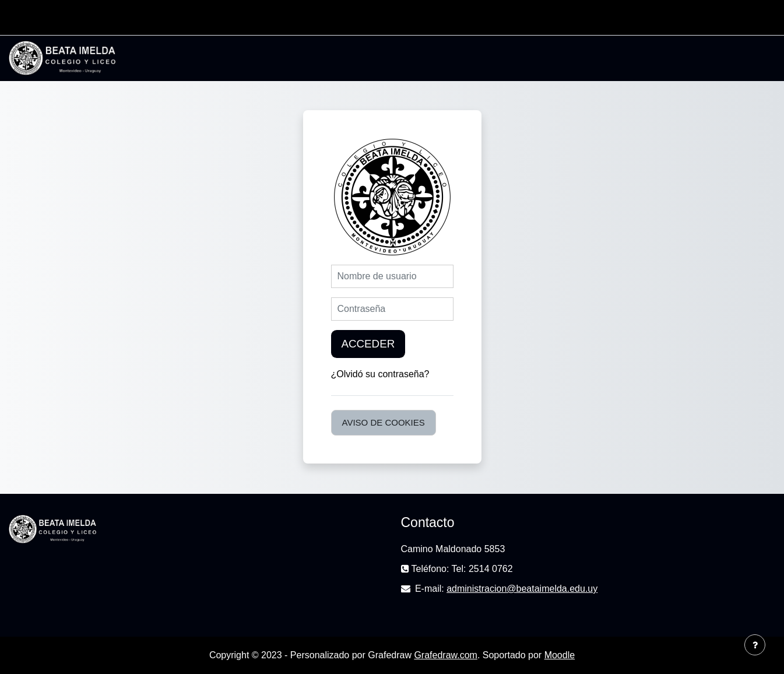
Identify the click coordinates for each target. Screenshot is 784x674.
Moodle (560, 655)
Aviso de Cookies (384, 422)
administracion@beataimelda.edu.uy (522, 589)
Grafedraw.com (445, 655)
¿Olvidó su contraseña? (380, 374)
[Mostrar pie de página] (755, 645)
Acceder (368, 344)
